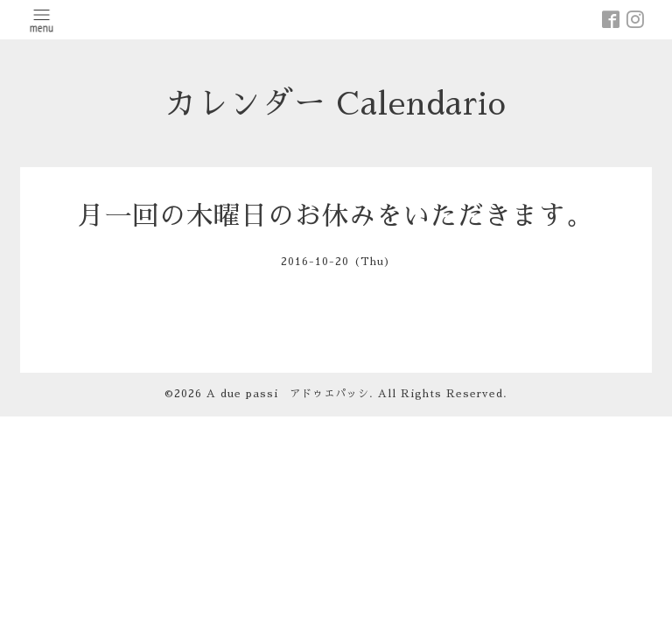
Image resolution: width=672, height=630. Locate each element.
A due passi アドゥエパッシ (288, 394)
